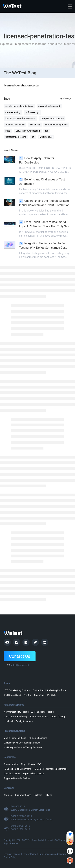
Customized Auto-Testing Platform (49, 690)
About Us (8, 795)
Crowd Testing (58, 717)
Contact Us (20, 656)
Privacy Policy (29, 854)
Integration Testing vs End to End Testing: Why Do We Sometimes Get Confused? (43, 246)
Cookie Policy (10, 857)
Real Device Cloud (12, 695)
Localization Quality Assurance (18, 721)
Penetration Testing (39, 717)
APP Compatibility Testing (16, 712)
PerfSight (52, 695)
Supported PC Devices (34, 774)
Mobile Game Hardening (15, 717)
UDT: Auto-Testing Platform (17, 690)
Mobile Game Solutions (15, 738)
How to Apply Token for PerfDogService (37, 160)
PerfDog (28, 695)
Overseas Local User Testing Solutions (22, 743)
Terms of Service (12, 854)
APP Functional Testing (42, 712)
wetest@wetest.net (19, 665)
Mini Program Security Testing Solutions (23, 747)
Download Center (12, 774)
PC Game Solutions (38, 738)
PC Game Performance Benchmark (50, 769)
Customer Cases (23, 795)
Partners (38, 795)
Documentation (11, 764)
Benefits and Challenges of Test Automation (42, 182)
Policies (48, 795)
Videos (31, 764)
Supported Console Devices (17, 778)
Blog (23, 764)
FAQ (39, 764)
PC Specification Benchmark (17, 769)
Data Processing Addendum (52, 854)
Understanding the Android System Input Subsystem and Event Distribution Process (44, 203)
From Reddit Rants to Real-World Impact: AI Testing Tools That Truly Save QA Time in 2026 (45, 224)
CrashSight (39, 695)
